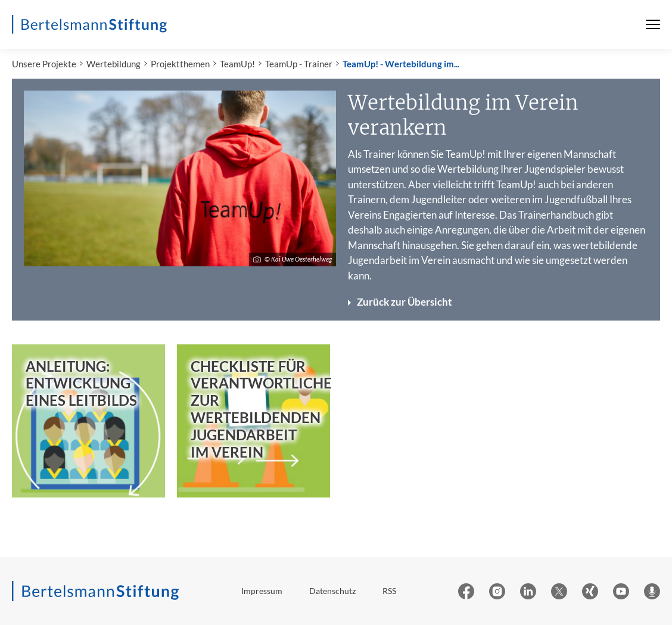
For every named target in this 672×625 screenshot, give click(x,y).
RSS (389, 591)
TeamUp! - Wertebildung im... (401, 64)
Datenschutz (332, 591)
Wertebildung (113, 64)
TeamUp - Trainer (299, 64)
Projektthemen (180, 64)
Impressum (262, 591)
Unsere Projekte (44, 64)
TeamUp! (237, 64)
